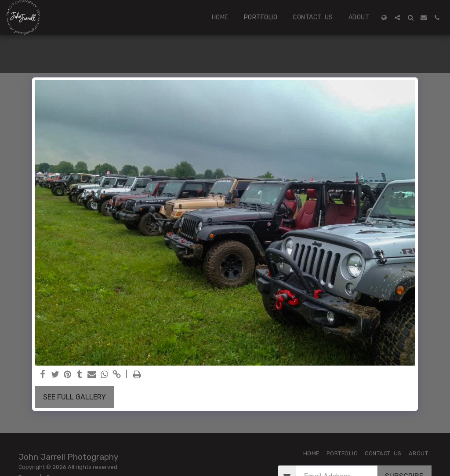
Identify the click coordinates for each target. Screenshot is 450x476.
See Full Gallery (74, 397)
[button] (397, 18)
